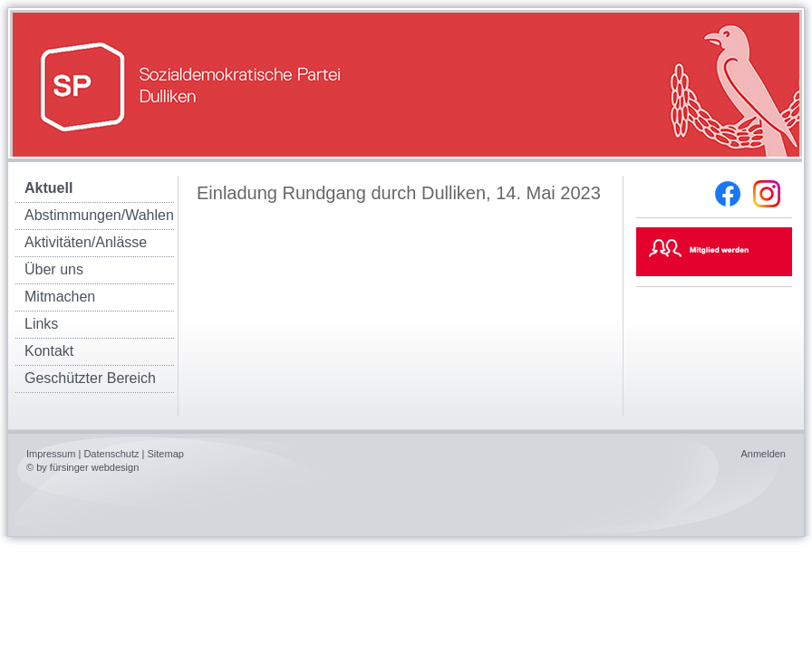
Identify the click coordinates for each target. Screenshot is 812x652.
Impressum (51, 454)
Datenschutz (111, 454)
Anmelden (763, 454)
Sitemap (166, 454)
